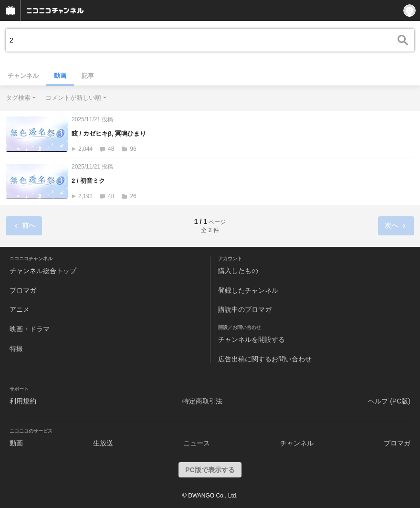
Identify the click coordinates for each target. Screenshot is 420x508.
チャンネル (23, 76)
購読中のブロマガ (245, 309)
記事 (88, 76)
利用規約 (23, 401)
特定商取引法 (202, 401)
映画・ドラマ (30, 329)
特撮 (16, 349)
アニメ (20, 309)
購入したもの (238, 271)
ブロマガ (23, 290)
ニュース (197, 443)
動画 (60, 76)
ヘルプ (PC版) (389, 401)
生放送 (103, 443)
